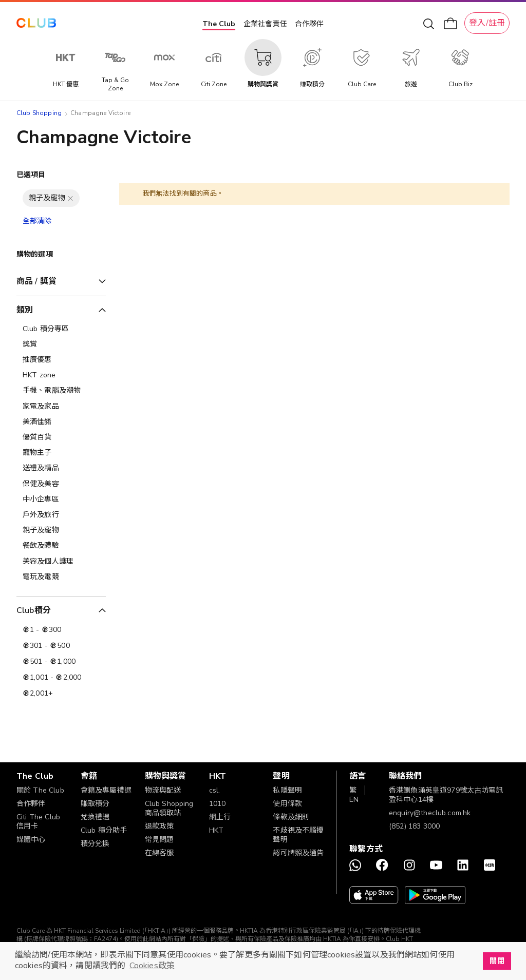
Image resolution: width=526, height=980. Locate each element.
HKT (216, 830)
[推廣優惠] (61, 360)
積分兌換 (95, 844)
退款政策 (159, 826)
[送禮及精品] (61, 468)
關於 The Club (40, 790)
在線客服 (159, 853)
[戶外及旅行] (61, 515)
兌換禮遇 (95, 817)
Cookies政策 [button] (152, 966)
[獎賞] (61, 344)
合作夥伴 (309, 24)
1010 (218, 804)
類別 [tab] (25, 310)
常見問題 (159, 840)
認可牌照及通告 (298, 853)
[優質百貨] (61, 437)
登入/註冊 (487, 23)
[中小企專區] (61, 499)
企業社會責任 (265, 24)
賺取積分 (95, 804)
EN (354, 800)
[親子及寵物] (61, 530)
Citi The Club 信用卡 (38, 822)
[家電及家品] (61, 407)
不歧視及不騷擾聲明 (298, 835)
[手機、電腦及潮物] (61, 391)
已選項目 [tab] (31, 175)
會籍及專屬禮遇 (106, 790)
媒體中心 (31, 840)
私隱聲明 (287, 790)
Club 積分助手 (104, 830)
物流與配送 (163, 790)
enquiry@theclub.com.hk (430, 813)
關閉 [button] (497, 961)
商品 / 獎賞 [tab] (36, 281)
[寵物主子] (61, 453)
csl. (215, 790)
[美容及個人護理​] (61, 562)
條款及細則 (291, 817)
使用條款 (287, 804)
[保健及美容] (61, 484)
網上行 (220, 817)
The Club (219, 24)
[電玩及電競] (61, 577)
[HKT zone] (61, 375)
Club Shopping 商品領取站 (169, 808)
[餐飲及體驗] (61, 546)
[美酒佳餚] (61, 422)
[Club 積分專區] (61, 329)
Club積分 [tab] (34, 610)
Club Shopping (39, 113)
